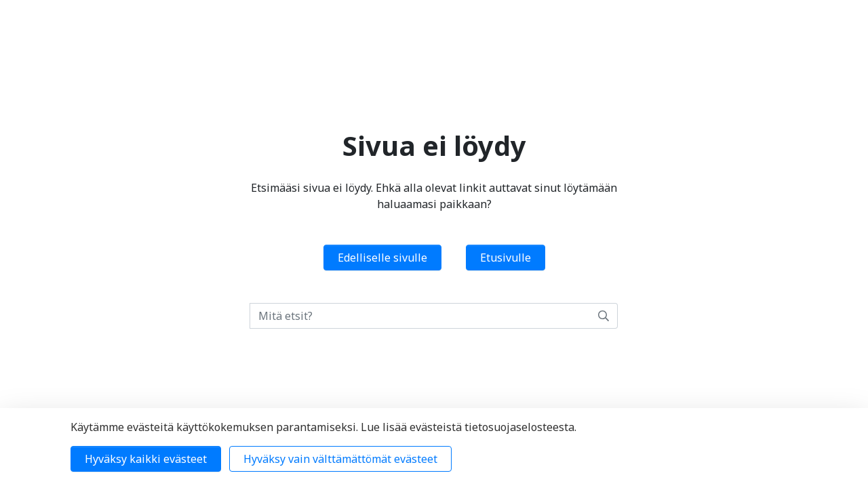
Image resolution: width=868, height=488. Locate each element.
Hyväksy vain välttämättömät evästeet (340, 459)
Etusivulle (506, 258)
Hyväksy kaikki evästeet (146, 459)
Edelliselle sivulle (382, 258)
